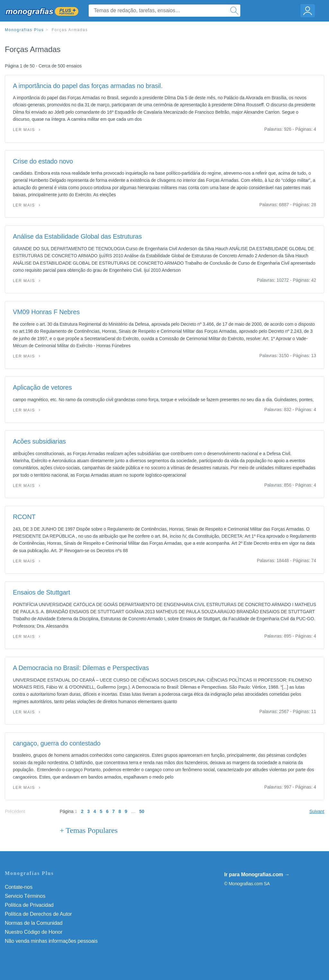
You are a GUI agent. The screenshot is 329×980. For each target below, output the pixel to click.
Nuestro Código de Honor (34, 932)
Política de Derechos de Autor (38, 914)
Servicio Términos (25, 896)
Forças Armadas (70, 30)
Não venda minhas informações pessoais (51, 941)
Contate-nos (19, 887)
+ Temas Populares (89, 830)
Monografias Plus (24, 30)
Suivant (317, 811)
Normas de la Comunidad (34, 923)
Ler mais (24, 130)
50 (142, 811)
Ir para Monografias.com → (257, 874)
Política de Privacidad (29, 905)
